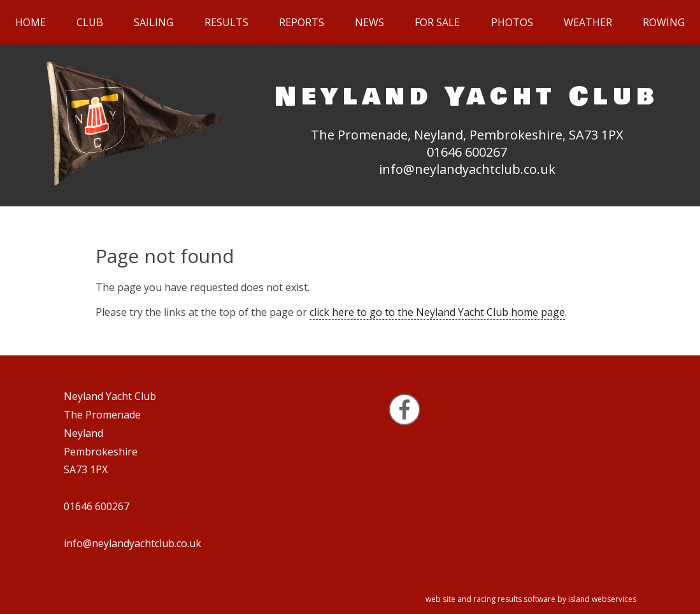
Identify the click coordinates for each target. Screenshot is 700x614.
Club (90, 22)
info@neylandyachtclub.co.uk (467, 169)
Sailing (154, 22)
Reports (302, 22)
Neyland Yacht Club (467, 96)
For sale (437, 22)
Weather (588, 22)
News (369, 22)
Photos (512, 22)
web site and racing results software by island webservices (531, 599)
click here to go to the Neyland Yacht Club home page (437, 312)
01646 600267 (467, 152)
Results (226, 22)
